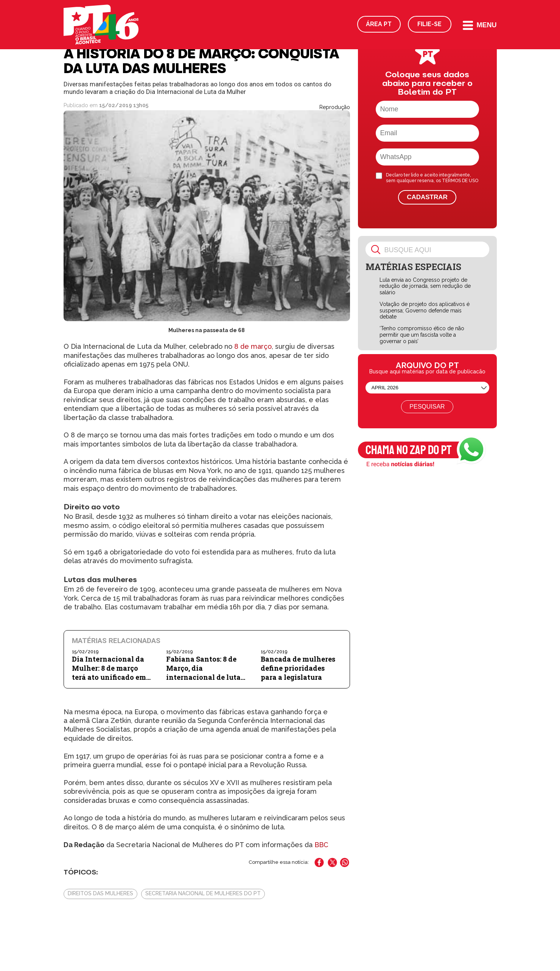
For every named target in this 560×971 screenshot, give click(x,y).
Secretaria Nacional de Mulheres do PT (203, 893)
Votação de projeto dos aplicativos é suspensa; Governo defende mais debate (425, 311)
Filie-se (429, 24)
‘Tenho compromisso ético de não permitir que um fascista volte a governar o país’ (422, 335)
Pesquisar (427, 407)
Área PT (379, 24)
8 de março (252, 346)
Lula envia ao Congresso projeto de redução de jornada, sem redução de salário (425, 286)
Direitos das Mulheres (100, 893)
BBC (321, 845)
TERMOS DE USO (460, 181)
